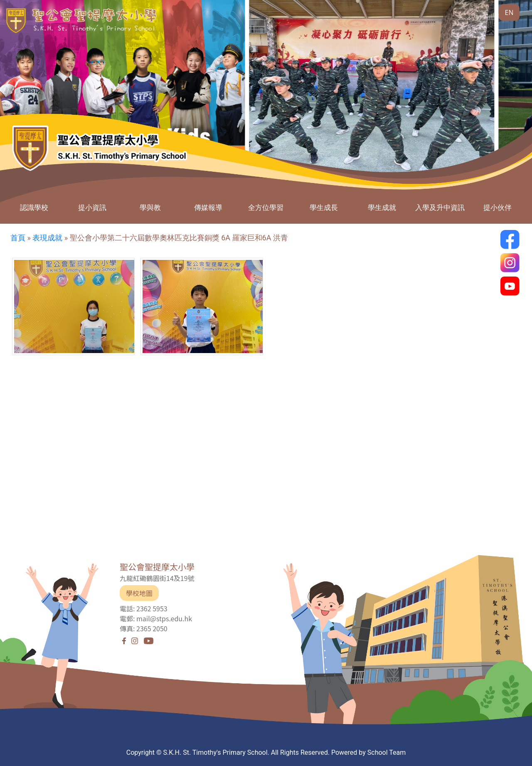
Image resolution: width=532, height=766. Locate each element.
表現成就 (47, 238)
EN (509, 12)
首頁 (18, 238)
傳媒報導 (208, 207)
